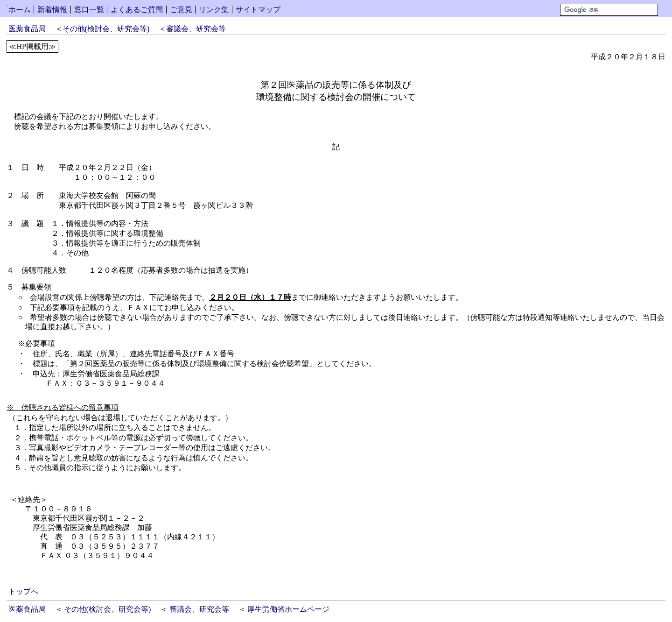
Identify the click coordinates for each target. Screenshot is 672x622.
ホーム (20, 10)
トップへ (23, 591)
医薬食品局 (27, 29)
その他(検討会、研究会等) (106, 29)
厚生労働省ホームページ (288, 609)
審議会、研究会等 (196, 29)
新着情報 (52, 10)
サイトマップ (258, 10)
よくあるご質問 (137, 10)
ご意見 (181, 10)
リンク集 (214, 10)
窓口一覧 (89, 10)
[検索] (609, 10)
